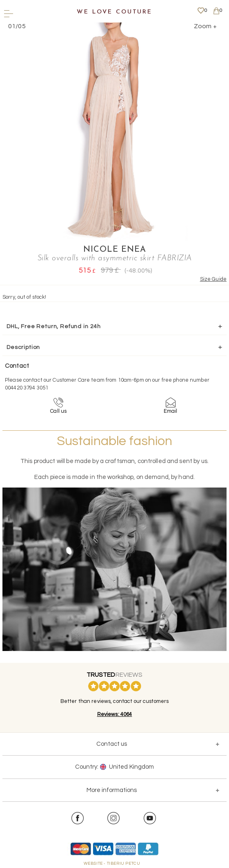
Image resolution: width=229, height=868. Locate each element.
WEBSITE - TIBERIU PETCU (112, 864)
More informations (112, 790)
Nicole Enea (115, 250)
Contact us (112, 744)
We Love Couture (114, 12)
